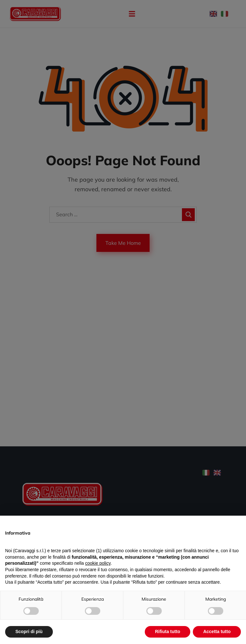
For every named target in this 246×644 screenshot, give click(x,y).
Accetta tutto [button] (217, 631)
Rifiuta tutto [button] (168, 631)
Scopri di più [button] (29, 631)
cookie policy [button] (98, 563)
